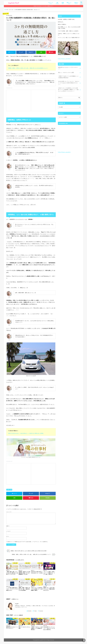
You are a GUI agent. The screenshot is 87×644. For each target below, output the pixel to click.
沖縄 (57, 3)
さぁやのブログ (43, 640)
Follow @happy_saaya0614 (64, 59)
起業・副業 (10, 490)
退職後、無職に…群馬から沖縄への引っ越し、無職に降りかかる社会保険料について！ (28, 68)
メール (8, 531)
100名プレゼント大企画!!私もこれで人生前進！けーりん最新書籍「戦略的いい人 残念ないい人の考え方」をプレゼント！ (68, 89)
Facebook (41, 611)
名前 (8, 526)
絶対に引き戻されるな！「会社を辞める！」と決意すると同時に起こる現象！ (26, 433)
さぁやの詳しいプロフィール (21, 607)
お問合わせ (76, 3)
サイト (8, 537)
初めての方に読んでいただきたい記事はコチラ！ (44, 6)
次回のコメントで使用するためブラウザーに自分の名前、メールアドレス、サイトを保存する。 (28, 542)
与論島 (63, 3)
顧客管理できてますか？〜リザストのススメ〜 (68, 68)
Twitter (35, 611)
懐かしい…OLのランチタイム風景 (66, 72)
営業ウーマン (69, 3)
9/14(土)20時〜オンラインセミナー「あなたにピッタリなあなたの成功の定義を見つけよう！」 (69, 83)
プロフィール (51, 3)
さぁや (17, 604)
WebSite (30, 611)
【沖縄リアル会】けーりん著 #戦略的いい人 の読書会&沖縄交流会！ (68, 77)
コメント (9, 512)
